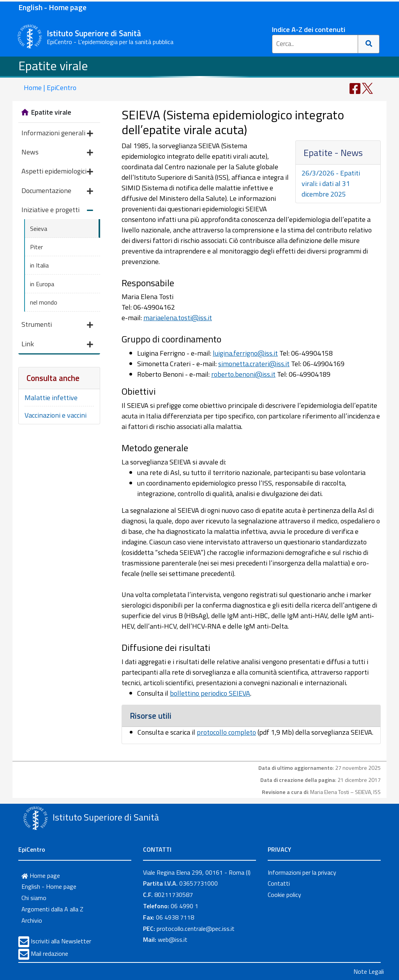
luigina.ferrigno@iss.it (245, 353)
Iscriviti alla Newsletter (61, 941)
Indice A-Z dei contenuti (309, 29)
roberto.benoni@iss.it (243, 374)
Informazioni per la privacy (302, 872)
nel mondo (44, 302)
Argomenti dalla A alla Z (52, 909)
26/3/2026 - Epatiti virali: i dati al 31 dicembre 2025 (331, 183)
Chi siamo (34, 898)
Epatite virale (53, 66)
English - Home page (52, 7)
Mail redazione (49, 953)
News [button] (57, 153)
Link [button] (57, 345)
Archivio (32, 920)
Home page (41, 875)
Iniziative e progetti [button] (57, 210)
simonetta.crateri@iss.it (254, 364)
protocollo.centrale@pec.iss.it (196, 929)
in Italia (39, 265)
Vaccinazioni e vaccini (56, 415)
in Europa (42, 284)
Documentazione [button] (57, 191)
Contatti (279, 883)
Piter (36, 247)
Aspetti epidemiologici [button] (57, 172)
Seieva (39, 229)
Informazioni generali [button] (57, 134)
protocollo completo (226, 732)
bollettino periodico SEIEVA (210, 693)
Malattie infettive (51, 398)
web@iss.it (173, 939)
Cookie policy (284, 895)
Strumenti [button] (57, 325)
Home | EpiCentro (50, 88)
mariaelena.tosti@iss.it (178, 318)
